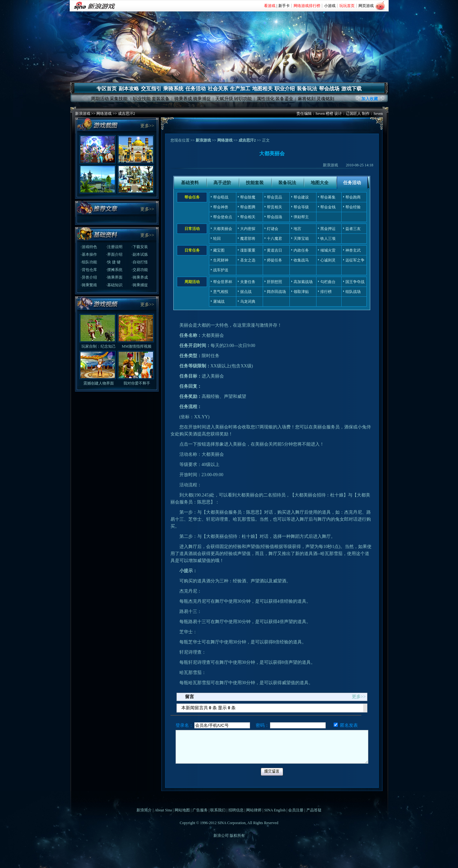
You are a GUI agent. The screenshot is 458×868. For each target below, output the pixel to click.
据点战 (246, 292)
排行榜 (326, 292)
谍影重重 (248, 250)
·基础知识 (114, 285)
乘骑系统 (173, 89)
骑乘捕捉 (202, 99)
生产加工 (240, 89)
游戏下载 (351, 89)
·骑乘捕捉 (140, 285)
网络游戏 (104, 114)
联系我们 (218, 810)
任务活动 (196, 89)
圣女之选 (248, 260)
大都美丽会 (223, 229)
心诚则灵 (328, 260)
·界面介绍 (114, 254)
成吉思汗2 (127, 114)
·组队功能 (89, 262)
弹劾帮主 (301, 217)
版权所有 (237, 836)
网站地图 (182, 810)
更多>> (147, 126)
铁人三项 (328, 239)
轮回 (217, 239)
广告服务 (200, 810)
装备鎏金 (284, 99)
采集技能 (119, 99)
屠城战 (219, 302)
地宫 (297, 229)
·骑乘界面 (114, 277)
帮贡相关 (274, 207)
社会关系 (218, 89)
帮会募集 (328, 197)
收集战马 (301, 260)
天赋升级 (224, 99)
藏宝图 (219, 250)
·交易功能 (140, 270)
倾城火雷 (328, 250)
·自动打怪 (140, 262)
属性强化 (266, 99)
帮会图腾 (248, 207)
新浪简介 (144, 810)
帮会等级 (301, 207)
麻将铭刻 (307, 99)
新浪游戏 (83, 114)
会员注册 (296, 810)
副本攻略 (129, 89)
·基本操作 (89, 254)
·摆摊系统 (114, 270)
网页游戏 (366, 6)
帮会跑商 (353, 197)
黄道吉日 (274, 250)
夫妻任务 (248, 282)
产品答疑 (314, 810)
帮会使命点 (223, 217)
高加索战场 (303, 282)
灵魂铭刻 (325, 99)
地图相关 (262, 89)
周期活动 (100, 99)
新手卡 (284, 6)
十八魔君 (274, 239)
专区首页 (107, 89)
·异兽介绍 (89, 277)
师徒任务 (274, 260)
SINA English (275, 810)
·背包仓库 (89, 270)
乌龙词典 (248, 302)
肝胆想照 (274, 282)
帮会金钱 (328, 207)
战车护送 (221, 270)
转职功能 (243, 99)
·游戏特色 (89, 247)
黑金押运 (328, 229)
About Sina (163, 810)
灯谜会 (273, 229)
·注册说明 (114, 247)
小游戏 (330, 6)
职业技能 (142, 99)
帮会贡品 (274, 197)
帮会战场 (329, 89)
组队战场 (353, 292)
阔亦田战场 (276, 292)
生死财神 (221, 260)
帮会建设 (301, 197)
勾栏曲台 (328, 282)
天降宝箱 (301, 239)
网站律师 (254, 810)
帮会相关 (248, 217)
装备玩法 (307, 89)
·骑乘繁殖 (89, 285)
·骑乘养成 (140, 277)
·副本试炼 (140, 254)
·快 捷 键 (113, 262)
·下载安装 (140, 247)
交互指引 (151, 89)
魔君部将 (248, 239)
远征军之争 (355, 260)
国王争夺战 (355, 282)
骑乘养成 (183, 99)
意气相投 (221, 292)
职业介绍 (285, 89)
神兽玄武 (353, 250)
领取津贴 (301, 292)
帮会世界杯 (223, 282)
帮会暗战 (221, 197)
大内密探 (248, 229)
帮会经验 (353, 207)
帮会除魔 (248, 197)
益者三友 (353, 229)
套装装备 (161, 99)
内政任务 (301, 250)
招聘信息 (236, 810)
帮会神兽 (221, 207)
